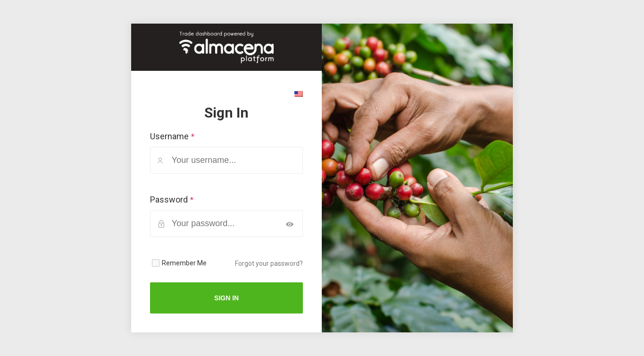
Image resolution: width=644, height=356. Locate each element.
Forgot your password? (269, 263)
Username (169, 136)
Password (169, 199)
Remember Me (184, 263)
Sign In (226, 298)
